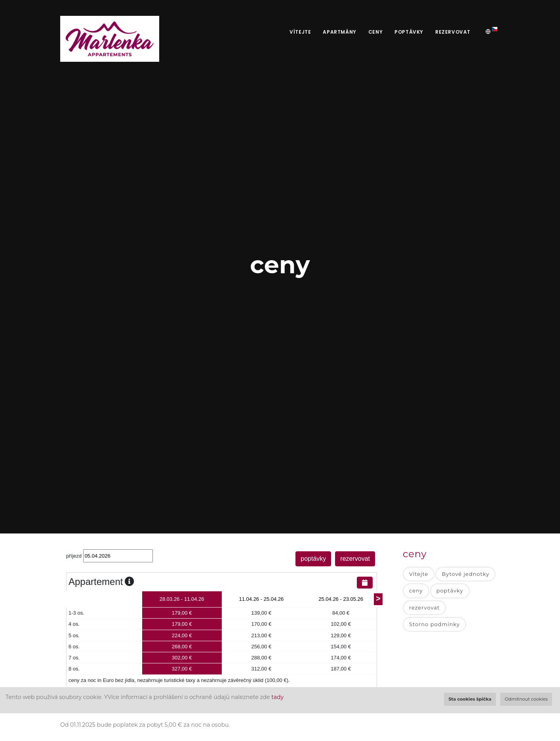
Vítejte (300, 32)
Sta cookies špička (470, 699)
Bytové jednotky (465, 574)
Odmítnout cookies (526, 699)
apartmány (339, 32)
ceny (375, 32)
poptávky (409, 32)
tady (277, 697)
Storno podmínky (434, 624)
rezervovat (453, 32)
